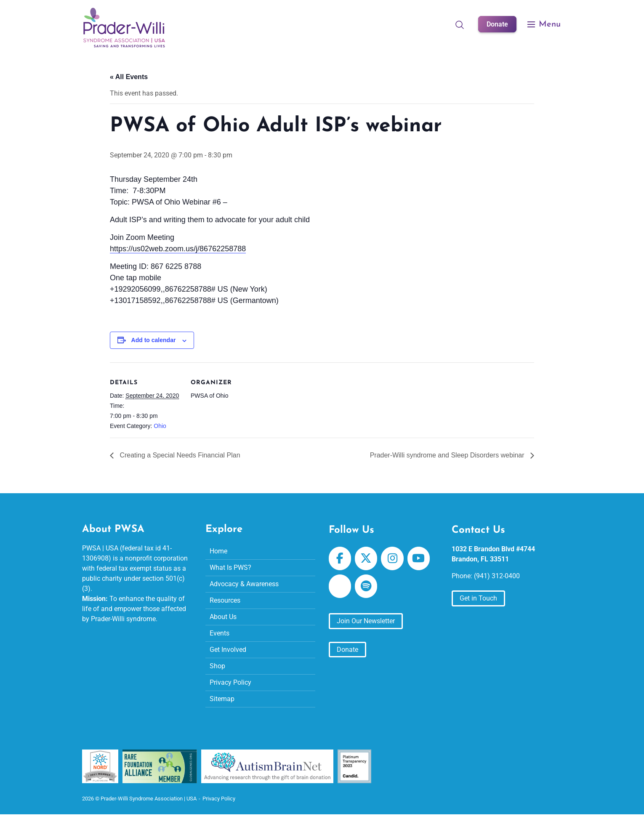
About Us (223, 616)
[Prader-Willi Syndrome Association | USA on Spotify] (366, 586)
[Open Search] (460, 24)
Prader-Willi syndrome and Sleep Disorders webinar (448, 455)
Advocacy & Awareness (244, 583)
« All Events (129, 77)
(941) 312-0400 (497, 575)
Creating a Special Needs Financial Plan (179, 455)
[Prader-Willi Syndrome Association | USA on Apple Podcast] (340, 586)
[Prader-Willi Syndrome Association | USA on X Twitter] (366, 558)
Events (220, 633)
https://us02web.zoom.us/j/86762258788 (178, 249)
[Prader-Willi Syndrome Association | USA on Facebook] (340, 558)
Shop (217, 666)
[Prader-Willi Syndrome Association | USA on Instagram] (392, 558)
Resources (225, 600)
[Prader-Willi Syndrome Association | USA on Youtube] (419, 558)
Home (218, 551)
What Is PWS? (230, 567)
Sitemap (222, 698)
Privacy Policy (230, 682)
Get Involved (228, 649)
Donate (497, 24)
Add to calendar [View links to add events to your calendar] (154, 340)
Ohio (160, 426)
